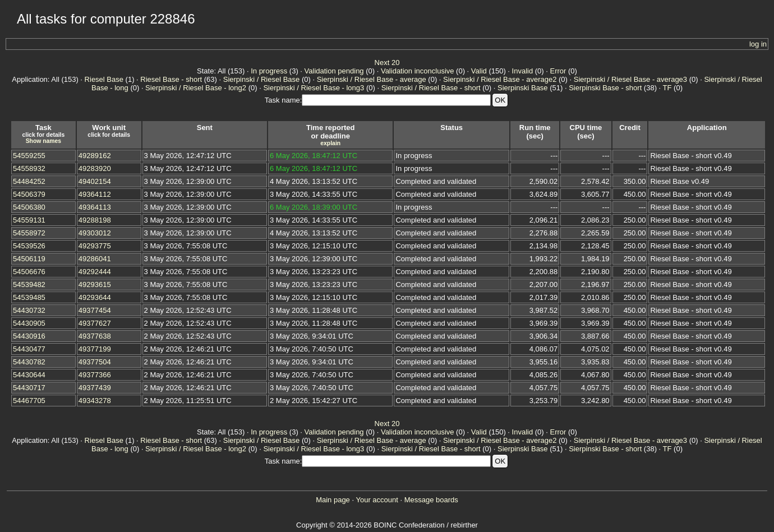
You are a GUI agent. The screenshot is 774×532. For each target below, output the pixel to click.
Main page (333, 500)
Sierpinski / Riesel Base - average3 (630, 79)
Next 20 (387, 63)
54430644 (29, 375)
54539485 (29, 297)
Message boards (431, 500)
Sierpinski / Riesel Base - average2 (500, 79)
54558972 (29, 233)
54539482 (29, 284)
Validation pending (334, 71)
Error (558, 71)
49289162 (95, 156)
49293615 (95, 284)
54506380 (29, 207)
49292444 (95, 272)
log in (758, 44)
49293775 (95, 246)
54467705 (29, 401)
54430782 (29, 362)
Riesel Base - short (171, 79)
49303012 (95, 233)
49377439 (95, 388)
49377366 (95, 375)
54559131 (29, 220)
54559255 (29, 156)
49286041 (95, 259)
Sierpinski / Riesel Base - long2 (196, 88)
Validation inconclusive (418, 71)
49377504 (95, 362)
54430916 (29, 336)
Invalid (523, 71)
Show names (44, 141)
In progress (269, 71)
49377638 (95, 336)
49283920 (95, 168)
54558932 (29, 168)
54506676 (29, 272)
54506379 (29, 194)
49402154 (95, 181)
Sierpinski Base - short (605, 88)
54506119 (29, 259)
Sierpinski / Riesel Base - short (431, 88)
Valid (479, 71)
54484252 (29, 181)
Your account (377, 500)
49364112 (95, 194)
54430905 (29, 323)
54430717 (29, 388)
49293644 (95, 297)
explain (330, 143)
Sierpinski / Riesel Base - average (372, 79)
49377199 (95, 349)
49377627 (95, 323)
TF (667, 88)
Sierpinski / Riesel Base (262, 79)
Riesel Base (104, 79)
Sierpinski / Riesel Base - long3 (314, 88)
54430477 (29, 349)
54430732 (29, 310)
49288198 (95, 220)
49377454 (95, 310)
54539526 (29, 246)
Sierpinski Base (523, 88)
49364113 (95, 207)
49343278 (95, 401)
